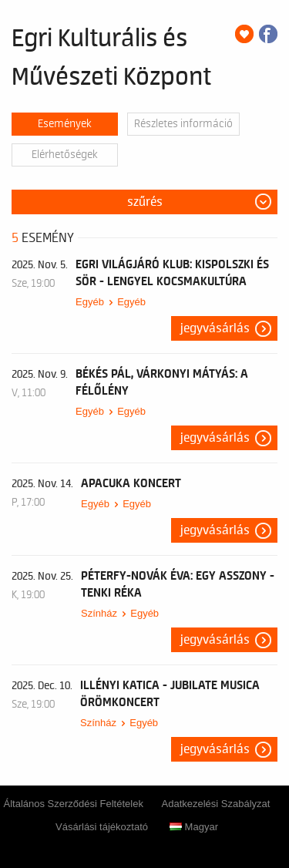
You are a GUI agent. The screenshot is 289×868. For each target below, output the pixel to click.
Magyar (194, 827)
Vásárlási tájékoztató (102, 827)
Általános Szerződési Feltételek (74, 804)
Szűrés (145, 202)
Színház (99, 613)
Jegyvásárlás (215, 328)
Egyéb (90, 302)
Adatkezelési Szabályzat (216, 804)
